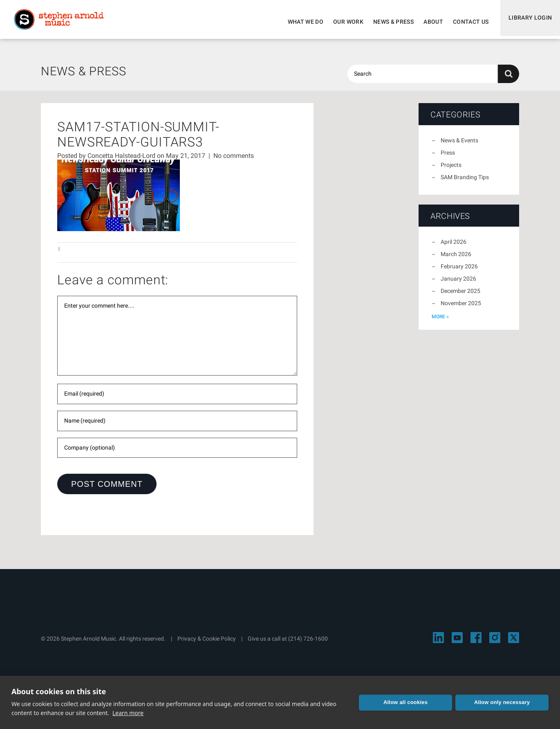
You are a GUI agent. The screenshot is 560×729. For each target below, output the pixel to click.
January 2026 (458, 283)
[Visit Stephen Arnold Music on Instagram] (495, 642)
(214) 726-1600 (308, 643)
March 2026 (456, 259)
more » (440, 322)
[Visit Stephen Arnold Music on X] (514, 642)
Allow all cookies (405, 702)
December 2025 (460, 296)
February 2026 (459, 271)
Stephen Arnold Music (62, 22)
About (430, 22)
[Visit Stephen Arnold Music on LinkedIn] (438, 642)
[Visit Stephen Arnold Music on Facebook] (476, 642)
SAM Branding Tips (465, 182)
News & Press (390, 22)
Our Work (345, 22)
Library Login (528, 22)
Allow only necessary (502, 702)
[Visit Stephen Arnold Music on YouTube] (457, 642)
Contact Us (467, 22)
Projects (451, 170)
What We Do (302, 22)
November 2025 (461, 308)
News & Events (459, 145)
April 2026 (454, 247)
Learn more (128, 713)
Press (448, 157)
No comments (234, 161)
